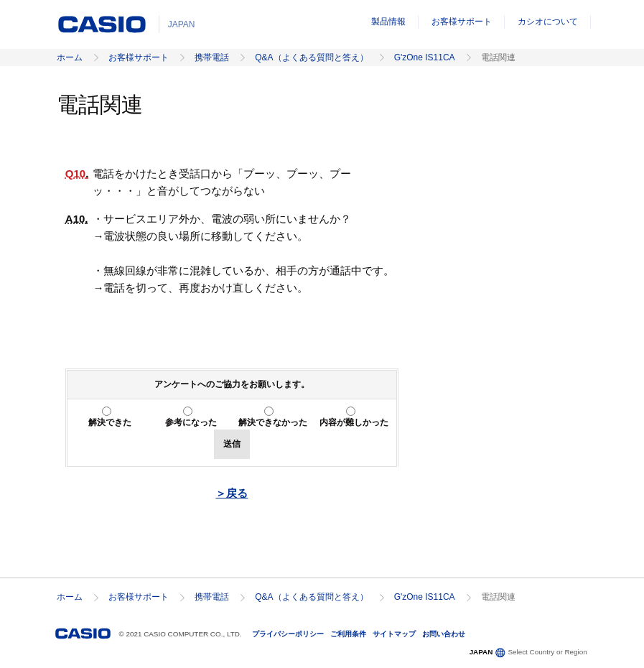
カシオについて (548, 22)
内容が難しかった (354, 422)
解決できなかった (273, 422)
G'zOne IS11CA (425, 57)
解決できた (110, 422)
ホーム (70, 57)
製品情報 (388, 22)
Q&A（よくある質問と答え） (311, 57)
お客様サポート (462, 22)
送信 (232, 444)
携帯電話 (212, 57)
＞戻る (232, 493)
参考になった (191, 422)
